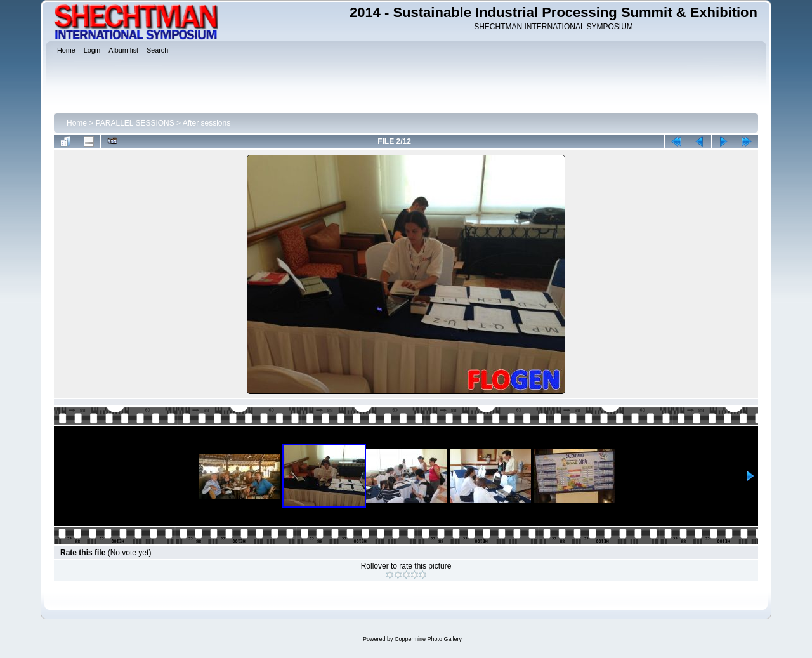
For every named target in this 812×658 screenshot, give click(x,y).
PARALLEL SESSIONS (135, 123)
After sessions (206, 123)
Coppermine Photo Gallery (428, 639)
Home (77, 123)
